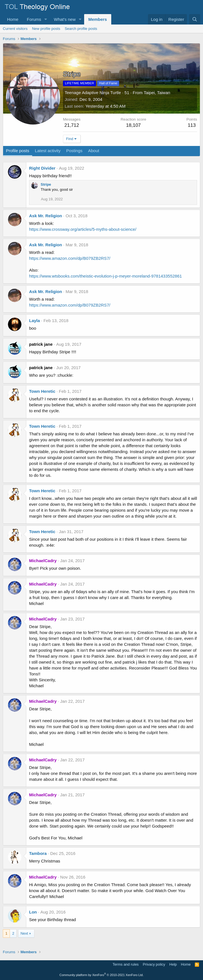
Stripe (46, 184)
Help (173, 964)
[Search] (195, 19)
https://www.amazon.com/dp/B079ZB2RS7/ (70, 258)
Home (13, 19)
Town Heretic (42, 391)
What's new (65, 19)
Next (24, 933)
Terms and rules (126, 964)
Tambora (38, 853)
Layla (34, 321)
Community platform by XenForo (102, 975)
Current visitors (15, 29)
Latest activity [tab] (48, 151)
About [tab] (94, 151)
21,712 (72, 125)
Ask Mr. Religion (46, 216)
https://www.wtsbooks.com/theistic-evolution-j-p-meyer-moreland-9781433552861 (105, 276)
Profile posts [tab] (18, 151)
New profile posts (46, 29)
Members (98, 19)
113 (192, 125)
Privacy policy (154, 964)
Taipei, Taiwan (157, 93)
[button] (46, 19)
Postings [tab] (74, 151)
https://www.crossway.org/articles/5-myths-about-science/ (83, 229)
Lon (33, 912)
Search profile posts (81, 29)
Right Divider (42, 168)
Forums (34, 19)
